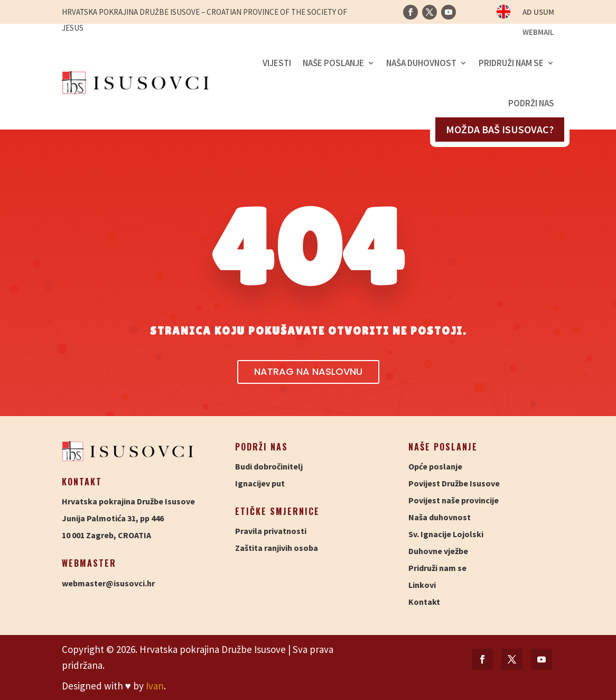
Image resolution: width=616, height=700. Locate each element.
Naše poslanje (333, 63)
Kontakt (424, 602)
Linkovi (422, 585)
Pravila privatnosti (271, 531)
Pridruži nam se (511, 63)
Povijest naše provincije (454, 500)
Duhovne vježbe (438, 551)
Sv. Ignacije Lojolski (446, 534)
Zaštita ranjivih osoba (277, 548)
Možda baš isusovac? (500, 129)
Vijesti (277, 63)
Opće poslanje (435, 466)
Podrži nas (531, 103)
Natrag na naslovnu (308, 371)
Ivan (155, 686)
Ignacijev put (260, 483)
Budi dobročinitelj (269, 466)
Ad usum (538, 13)
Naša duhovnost (421, 63)
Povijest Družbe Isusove (454, 483)
